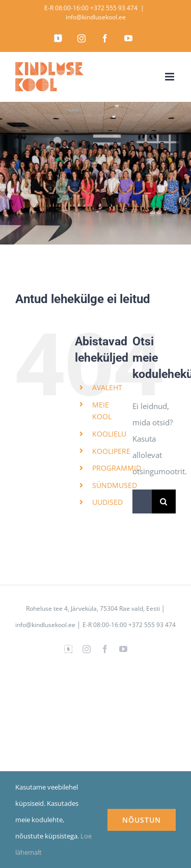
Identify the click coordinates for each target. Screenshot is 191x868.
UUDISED (107, 502)
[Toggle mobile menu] (170, 77)
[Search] (164, 501)
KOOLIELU (109, 434)
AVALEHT (107, 387)
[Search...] (142, 501)
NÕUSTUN (142, 820)
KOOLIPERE (111, 451)
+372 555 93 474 (114, 8)
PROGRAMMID (117, 468)
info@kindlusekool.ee (96, 17)
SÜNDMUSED (115, 485)
